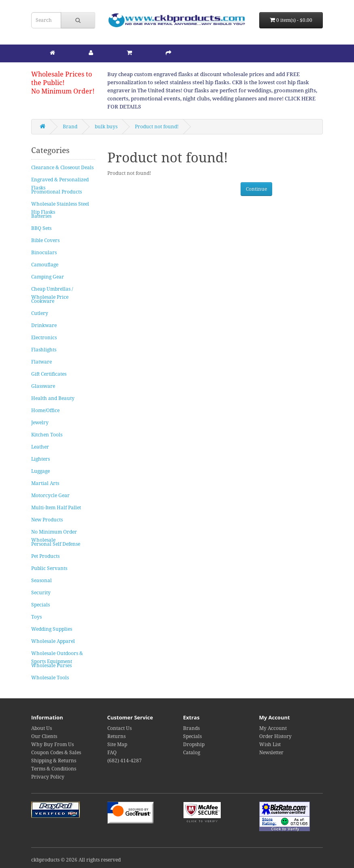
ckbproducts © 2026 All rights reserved (76, 860)
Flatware (42, 362)
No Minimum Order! (63, 91)
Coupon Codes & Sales (56, 753)
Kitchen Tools (47, 435)
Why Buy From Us (52, 745)
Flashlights (44, 350)
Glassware (43, 386)
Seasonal (42, 581)
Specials (41, 605)
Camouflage (45, 265)
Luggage (41, 471)
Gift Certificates (49, 374)
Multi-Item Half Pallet (56, 508)
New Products (47, 520)
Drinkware (44, 325)
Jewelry (40, 423)
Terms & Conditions (54, 769)
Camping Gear (48, 277)
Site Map (117, 745)
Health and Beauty (53, 398)
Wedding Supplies (52, 629)
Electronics (44, 338)
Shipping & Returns (54, 761)
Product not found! (157, 127)
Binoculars (44, 253)
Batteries (41, 216)
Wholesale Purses (51, 666)
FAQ (112, 753)
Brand (70, 127)
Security (41, 593)
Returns (116, 736)
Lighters (41, 459)
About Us (42, 728)
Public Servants (49, 568)
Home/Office (45, 411)
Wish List (270, 745)
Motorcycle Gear (50, 496)
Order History (275, 736)
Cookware (43, 301)
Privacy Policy (48, 777)
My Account (273, 728)
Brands (191, 728)
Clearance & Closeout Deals (62, 168)
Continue (256, 189)
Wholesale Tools (50, 678)
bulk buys (106, 127)
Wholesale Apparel (53, 641)
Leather (40, 447)
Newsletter (271, 753)
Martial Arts (45, 483)
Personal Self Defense (56, 544)
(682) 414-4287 (125, 761)
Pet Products (45, 556)
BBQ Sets (41, 228)
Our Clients (44, 736)
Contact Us (119, 728)
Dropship (194, 745)
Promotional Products (57, 192)
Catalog (192, 753)
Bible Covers (45, 240)
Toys (36, 617)
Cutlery (40, 313)
